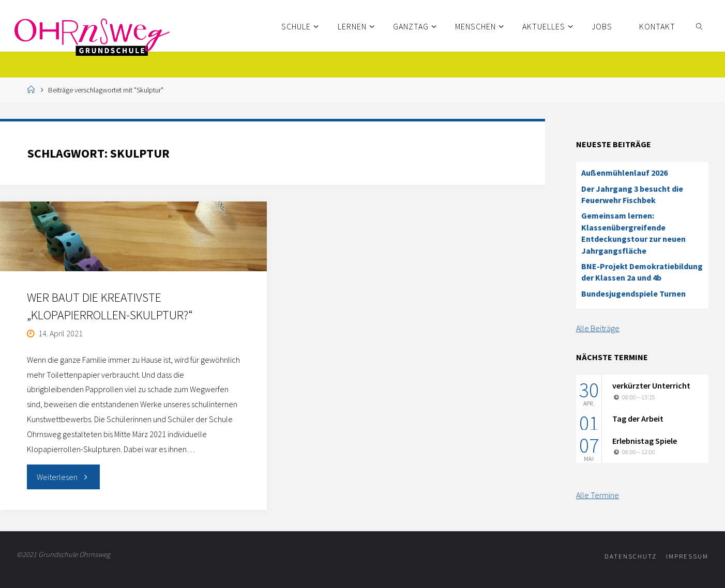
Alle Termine (598, 495)
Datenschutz (631, 556)
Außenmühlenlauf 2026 (624, 173)
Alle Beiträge (598, 328)
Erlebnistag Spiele (645, 441)
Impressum (687, 556)
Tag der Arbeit (638, 419)
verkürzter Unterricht (651, 385)
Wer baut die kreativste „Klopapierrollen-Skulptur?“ (110, 306)
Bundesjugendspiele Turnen (633, 293)
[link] (699, 26)
